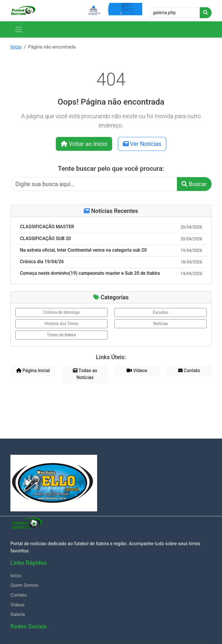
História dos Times (61, 324)
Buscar (194, 184)
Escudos (161, 312)
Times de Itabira (61, 335)
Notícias (161, 324)
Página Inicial (33, 371)
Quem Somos (24, 585)
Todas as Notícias (85, 374)
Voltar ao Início (84, 144)
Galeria (18, 614)
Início (16, 47)
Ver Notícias (142, 144)
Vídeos (137, 371)
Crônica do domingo (62, 312)
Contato (189, 371)
